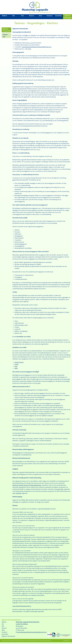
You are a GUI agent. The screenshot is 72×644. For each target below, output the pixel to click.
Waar (40, 16)
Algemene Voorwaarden (68, 17)
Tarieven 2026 (5, 36)
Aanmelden (58, 16)
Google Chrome (19, 362)
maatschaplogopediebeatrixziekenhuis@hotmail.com (37, 47)
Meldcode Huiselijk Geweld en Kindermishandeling (27, 485)
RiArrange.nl (66, 641)
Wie (14, 16)
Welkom (4, 16)
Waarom (32, 16)
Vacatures (50, 16)
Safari (16, 368)
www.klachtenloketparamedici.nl (22, 606)
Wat (23, 16)
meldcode (19, 493)
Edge (16, 366)
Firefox (16, 364)
